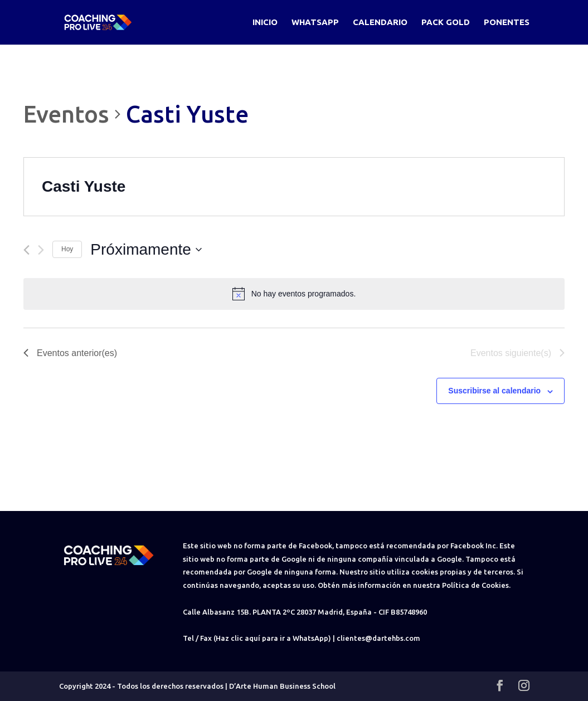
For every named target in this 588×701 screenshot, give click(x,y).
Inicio (265, 23)
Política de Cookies (475, 585)
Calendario (380, 23)
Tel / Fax (197, 638)
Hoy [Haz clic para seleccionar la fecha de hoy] (67, 249)
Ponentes (507, 23)
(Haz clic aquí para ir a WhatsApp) (272, 638)
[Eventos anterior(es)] (26, 250)
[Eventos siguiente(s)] (41, 250)
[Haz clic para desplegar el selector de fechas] (146, 250)
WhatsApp (315, 23)
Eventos (66, 114)
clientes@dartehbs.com (378, 638)
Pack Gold (446, 23)
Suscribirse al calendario (494, 391)
